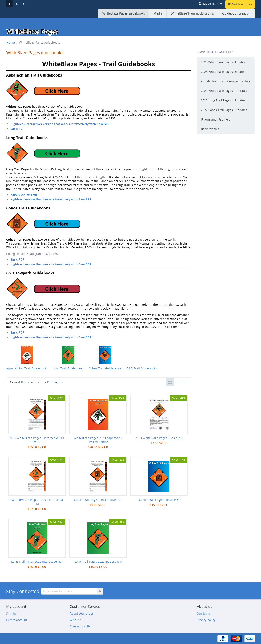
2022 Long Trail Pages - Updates (223, 100)
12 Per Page (53, 382)
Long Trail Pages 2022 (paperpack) (98, 562)
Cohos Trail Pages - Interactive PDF (98, 500)
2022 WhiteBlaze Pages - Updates (224, 91)
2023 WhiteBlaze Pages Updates (223, 62)
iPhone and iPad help (216, 119)
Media (158, 13)
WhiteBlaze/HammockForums (192, 13)
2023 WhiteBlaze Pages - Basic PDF (159, 438)
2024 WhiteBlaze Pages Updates (223, 72)
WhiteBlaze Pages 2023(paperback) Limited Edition (98, 440)
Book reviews (210, 129)
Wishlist (75, 620)
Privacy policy (206, 620)
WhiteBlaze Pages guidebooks (124, 13)
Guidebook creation (236, 13)
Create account (17, 620)
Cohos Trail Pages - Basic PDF (159, 500)
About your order (82, 613)
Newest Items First (25, 382)
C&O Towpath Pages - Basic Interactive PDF (37, 502)
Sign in (11, 613)
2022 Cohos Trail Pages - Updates (224, 110)
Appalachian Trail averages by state (226, 81)
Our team (203, 613)
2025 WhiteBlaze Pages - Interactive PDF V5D (37, 440)
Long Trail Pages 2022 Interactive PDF (37, 562)
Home (11, 42)
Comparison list (81, 626)
